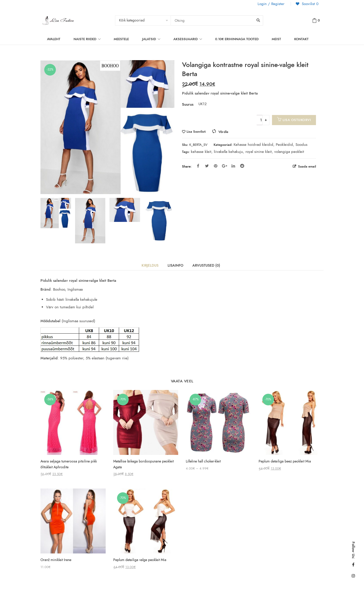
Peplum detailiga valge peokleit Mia (140, 560)
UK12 (201, 104)
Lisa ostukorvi (297, 120)
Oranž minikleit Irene (56, 560)
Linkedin (233, 166)
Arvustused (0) (206, 265)
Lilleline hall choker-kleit (203, 461)
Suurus (188, 104)
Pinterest (216, 166)
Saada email (306, 166)
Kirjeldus (150, 265)
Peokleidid (284, 145)
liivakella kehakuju (228, 152)
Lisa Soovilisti (196, 132)
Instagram (353, 576)
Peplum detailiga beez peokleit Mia (285, 461)
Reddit (242, 166)
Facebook (198, 166)
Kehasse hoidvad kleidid (253, 145)
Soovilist (310, 4)
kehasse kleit (201, 152)
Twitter (207, 166)
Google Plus (225, 166)
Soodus (301, 145)
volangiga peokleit (289, 152)
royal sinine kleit (259, 152)
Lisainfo (175, 265)
